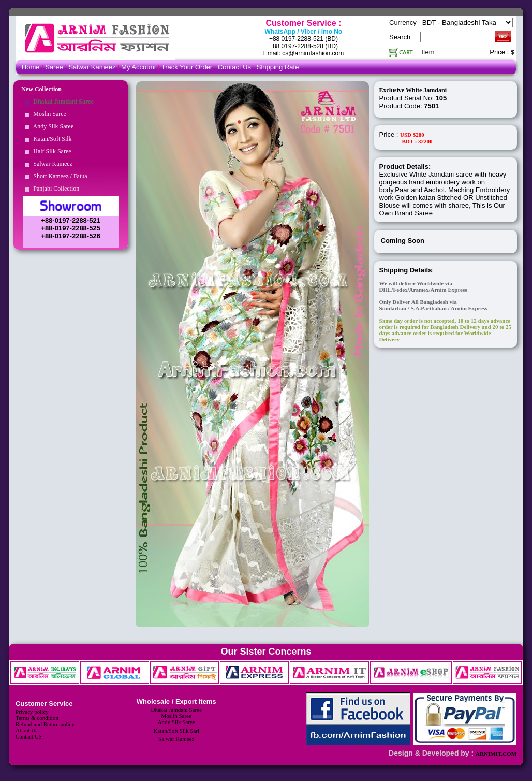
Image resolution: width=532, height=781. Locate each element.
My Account (138, 67)
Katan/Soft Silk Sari (176, 731)
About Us (26, 730)
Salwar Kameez (92, 67)
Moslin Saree (48, 114)
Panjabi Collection (55, 189)
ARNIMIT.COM (496, 754)
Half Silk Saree (50, 151)
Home (31, 67)
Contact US (29, 736)
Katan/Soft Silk (51, 139)
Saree (55, 67)
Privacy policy (32, 712)
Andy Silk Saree (52, 126)
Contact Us (235, 67)
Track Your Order (187, 67)
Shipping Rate (278, 67)
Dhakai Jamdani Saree (62, 102)
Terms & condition (37, 718)
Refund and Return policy (45, 724)
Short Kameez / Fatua (58, 176)
